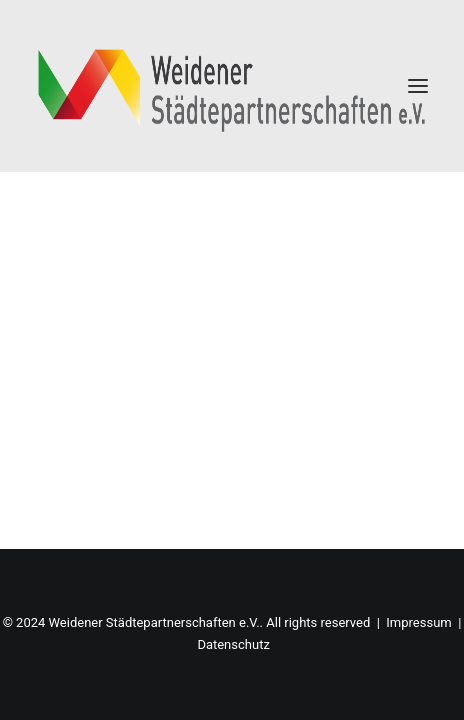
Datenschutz (233, 644)
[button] (418, 86)
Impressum (418, 622)
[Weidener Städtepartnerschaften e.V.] (232, 86)
